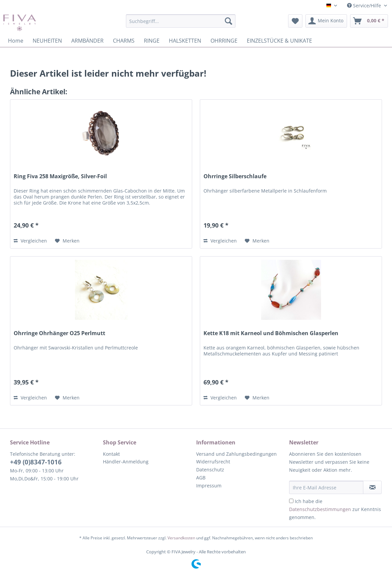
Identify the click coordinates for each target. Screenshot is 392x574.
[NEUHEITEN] (47, 41)
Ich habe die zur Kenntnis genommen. (335, 509)
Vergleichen (30, 241)
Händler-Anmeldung (126, 462)
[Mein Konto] (326, 21)
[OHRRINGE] (224, 41)
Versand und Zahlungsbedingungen (236, 454)
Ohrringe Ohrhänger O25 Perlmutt (59, 333)
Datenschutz (210, 470)
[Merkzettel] (295, 21)
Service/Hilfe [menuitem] (365, 5)
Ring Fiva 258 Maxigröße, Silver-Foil (60, 176)
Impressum (209, 486)
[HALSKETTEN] (185, 41)
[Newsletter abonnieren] (372, 487)
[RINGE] (152, 41)
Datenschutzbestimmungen (320, 509)
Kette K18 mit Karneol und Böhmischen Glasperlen (271, 333)
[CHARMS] (124, 41)
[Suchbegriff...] (181, 21)
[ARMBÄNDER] (87, 41)
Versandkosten (181, 538)
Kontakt (111, 454)
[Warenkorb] (369, 21)
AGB (201, 478)
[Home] (16, 41)
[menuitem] (181, 24)
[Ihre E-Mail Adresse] (326, 487)
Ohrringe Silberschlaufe (235, 176)
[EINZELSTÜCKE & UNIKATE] (279, 41)
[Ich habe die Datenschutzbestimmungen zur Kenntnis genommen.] (291, 501)
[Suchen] (228, 21)
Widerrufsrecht (213, 462)
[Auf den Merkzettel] (67, 241)
